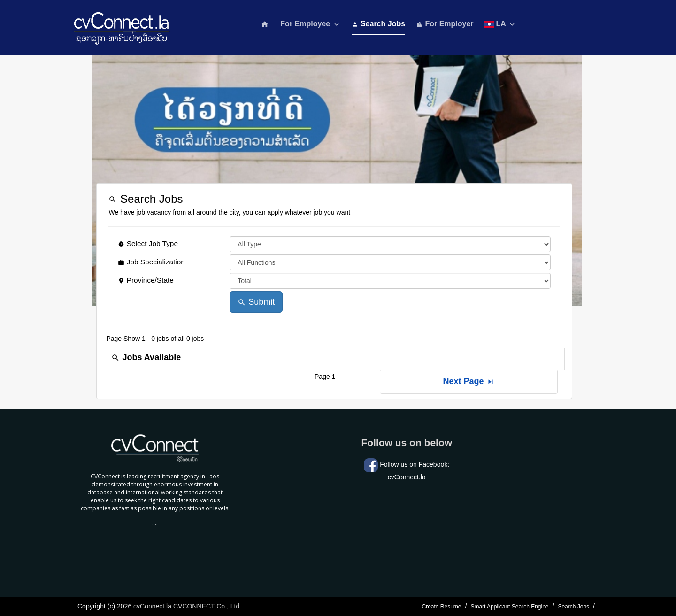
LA (500, 24)
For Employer (445, 24)
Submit (256, 302)
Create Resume (441, 607)
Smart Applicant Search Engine (509, 607)
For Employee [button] (310, 24)
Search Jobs (378, 24)
